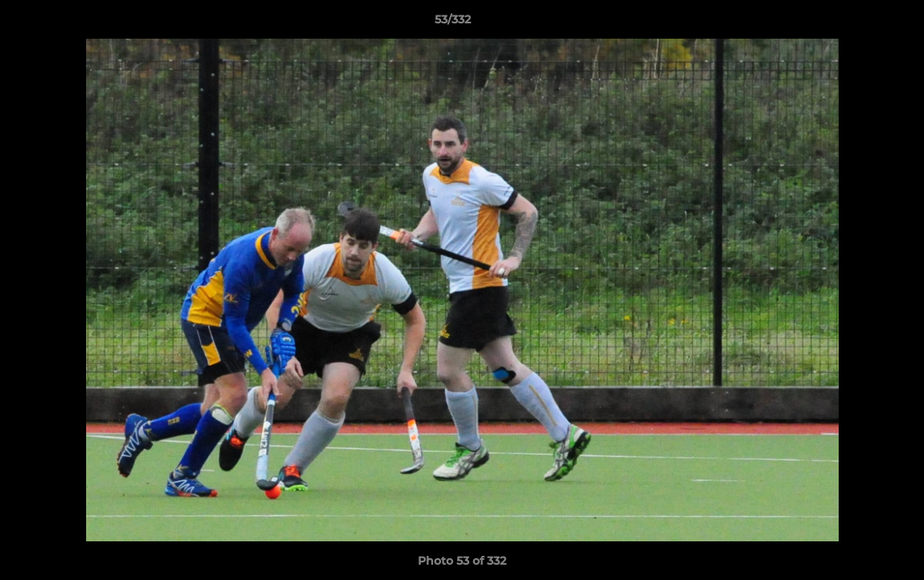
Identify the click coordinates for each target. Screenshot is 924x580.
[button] (856, 23)
